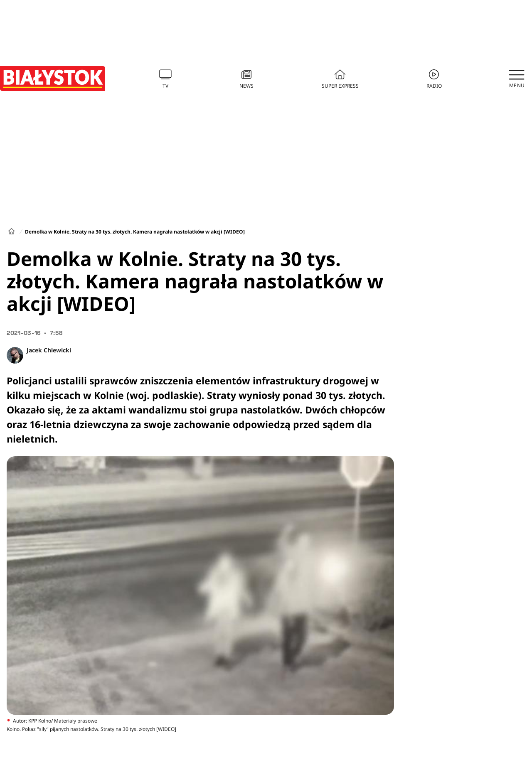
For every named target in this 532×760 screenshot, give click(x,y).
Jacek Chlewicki (49, 350)
